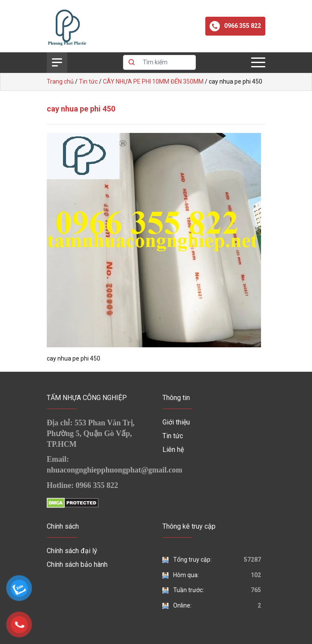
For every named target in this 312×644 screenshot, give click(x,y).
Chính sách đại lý (72, 551)
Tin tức (173, 436)
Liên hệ (173, 450)
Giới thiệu (176, 422)
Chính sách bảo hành (77, 564)
